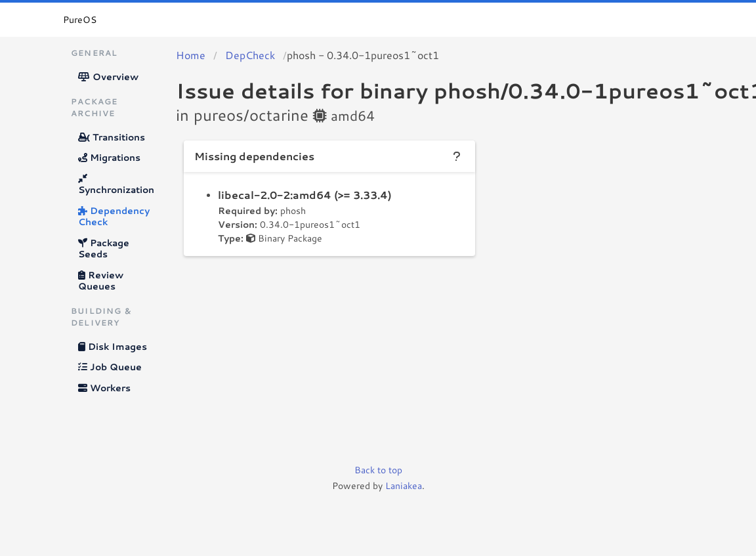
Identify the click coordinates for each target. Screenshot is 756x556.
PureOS (80, 20)
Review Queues (101, 281)
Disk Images (113, 347)
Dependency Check (114, 217)
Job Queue (110, 367)
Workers (104, 388)
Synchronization (116, 185)
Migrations (109, 158)
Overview (108, 77)
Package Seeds (104, 249)
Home (191, 55)
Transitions (112, 137)
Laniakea (404, 486)
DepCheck (250, 55)
